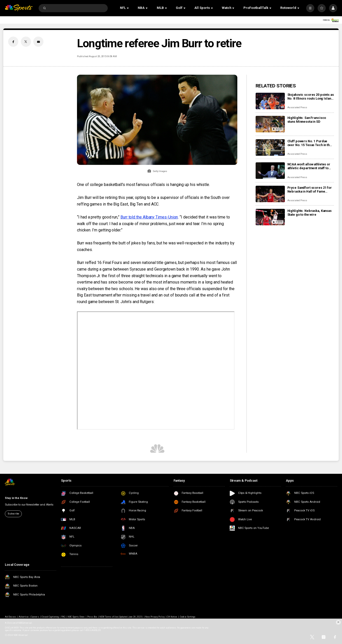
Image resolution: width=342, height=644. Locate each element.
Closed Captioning (50, 617)
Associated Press (297, 107)
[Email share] (38, 42)
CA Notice (172, 617)
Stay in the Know (16, 498)
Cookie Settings (188, 617)
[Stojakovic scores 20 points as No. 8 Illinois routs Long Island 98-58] (270, 101)
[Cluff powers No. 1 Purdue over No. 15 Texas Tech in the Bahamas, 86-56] (270, 147)
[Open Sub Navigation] (128, 8)
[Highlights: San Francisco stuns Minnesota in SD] (270, 124)
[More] (310, 8)
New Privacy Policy (155, 617)
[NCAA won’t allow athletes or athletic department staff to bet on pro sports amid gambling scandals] (270, 171)
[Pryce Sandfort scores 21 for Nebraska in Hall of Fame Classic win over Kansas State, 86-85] (270, 194)
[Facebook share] (13, 42)
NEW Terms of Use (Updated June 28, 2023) (121, 617)
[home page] (19, 8)
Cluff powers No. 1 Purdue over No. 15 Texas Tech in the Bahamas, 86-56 (309, 143)
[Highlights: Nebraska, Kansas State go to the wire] (270, 217)
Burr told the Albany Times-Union (149, 217)
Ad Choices (10, 617)
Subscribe (13, 514)
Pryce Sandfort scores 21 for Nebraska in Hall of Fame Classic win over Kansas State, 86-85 (310, 190)
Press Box (92, 617)
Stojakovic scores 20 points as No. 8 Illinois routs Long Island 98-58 (311, 97)
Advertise (24, 617)
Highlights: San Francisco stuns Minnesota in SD (307, 120)
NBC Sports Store (76, 617)
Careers (35, 617)
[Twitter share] (26, 42)
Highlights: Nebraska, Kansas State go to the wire (309, 213)
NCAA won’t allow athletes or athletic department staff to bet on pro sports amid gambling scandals (309, 166)
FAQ (63, 617)
